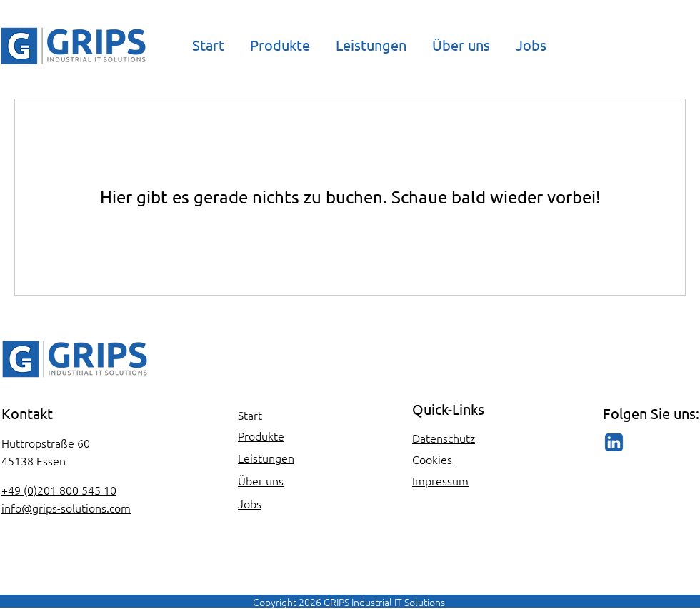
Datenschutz (444, 438)
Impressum (440, 480)
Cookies (432, 459)
